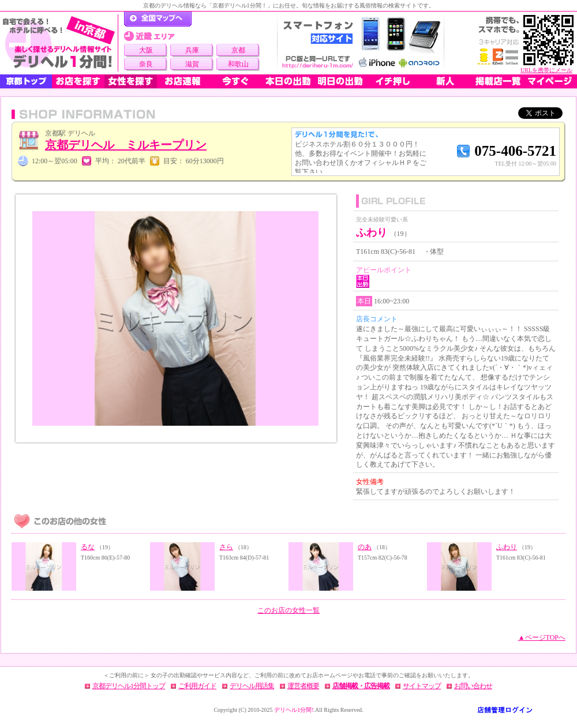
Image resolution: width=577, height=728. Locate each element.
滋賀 (192, 64)
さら (226, 547)
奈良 (146, 64)
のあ (365, 547)
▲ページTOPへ (542, 637)
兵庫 (192, 50)
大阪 (146, 50)
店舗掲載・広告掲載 (361, 686)
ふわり (507, 547)
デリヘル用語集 (252, 686)
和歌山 (238, 64)
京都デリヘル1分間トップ (129, 686)
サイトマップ (422, 686)
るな (88, 547)
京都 (238, 50)
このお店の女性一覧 (288, 610)
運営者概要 (303, 686)
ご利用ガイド (197, 686)
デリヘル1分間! (294, 710)
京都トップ (26, 81)
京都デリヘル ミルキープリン (126, 145)
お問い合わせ (473, 686)
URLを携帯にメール (546, 70)
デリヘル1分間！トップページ (158, 19)
